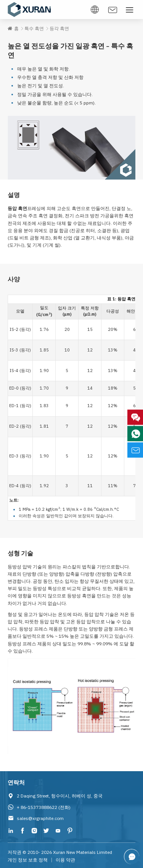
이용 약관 (65, 860)
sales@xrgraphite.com (40, 818)
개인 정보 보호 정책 (28, 860)
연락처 (16, 782)
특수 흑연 (34, 28)
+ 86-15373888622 (37, 807)
